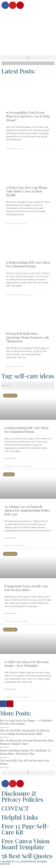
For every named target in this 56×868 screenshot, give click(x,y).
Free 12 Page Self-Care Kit (25, 829)
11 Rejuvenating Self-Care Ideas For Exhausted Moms (28, 264)
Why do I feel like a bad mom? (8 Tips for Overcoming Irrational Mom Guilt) (25, 732)
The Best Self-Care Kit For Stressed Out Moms (25, 762)
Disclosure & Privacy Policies (22, 796)
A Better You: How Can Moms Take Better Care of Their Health (27, 191)
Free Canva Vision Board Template (26, 844)
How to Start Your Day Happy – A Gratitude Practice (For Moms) (26, 722)
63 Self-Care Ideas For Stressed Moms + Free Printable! (27, 664)
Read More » (11, 458)
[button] (28, 58)
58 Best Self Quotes (27, 856)
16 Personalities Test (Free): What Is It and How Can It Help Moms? (28, 116)
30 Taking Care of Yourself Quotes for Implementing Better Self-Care (27, 510)
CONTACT (15, 808)
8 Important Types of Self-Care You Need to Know (26, 588)
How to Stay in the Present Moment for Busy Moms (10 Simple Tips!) (27, 742)
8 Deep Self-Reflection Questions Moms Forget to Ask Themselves (27, 337)
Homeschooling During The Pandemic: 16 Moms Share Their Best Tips (25, 752)
